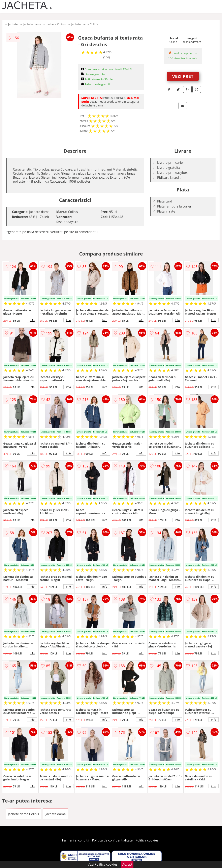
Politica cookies (147, 840)
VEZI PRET (183, 76)
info (32, 320)
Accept (127, 864)
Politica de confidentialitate (112, 840)
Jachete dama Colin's (85, 24)
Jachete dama (32, 24)
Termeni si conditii (75, 840)
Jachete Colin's (56, 24)
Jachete (13, 24)
